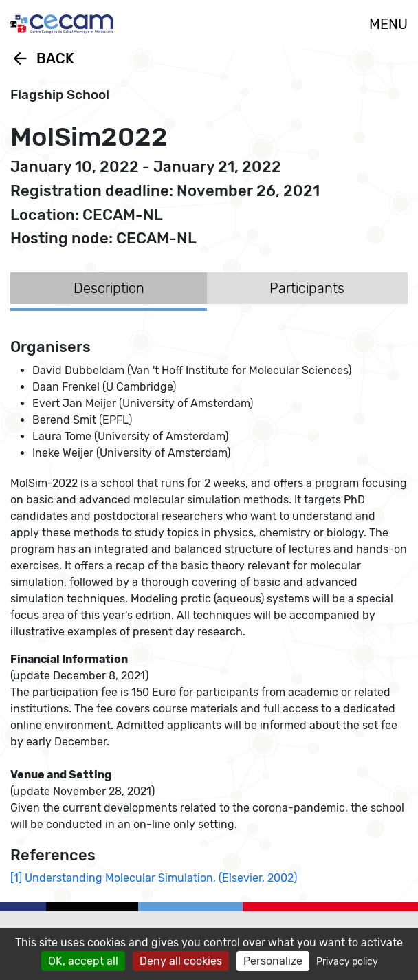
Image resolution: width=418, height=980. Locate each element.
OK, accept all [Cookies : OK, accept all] (83, 961)
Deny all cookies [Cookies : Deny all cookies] (181, 961)
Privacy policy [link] (347, 962)
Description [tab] (109, 288)
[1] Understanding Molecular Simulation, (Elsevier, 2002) (154, 878)
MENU (388, 24)
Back (42, 58)
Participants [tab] (307, 288)
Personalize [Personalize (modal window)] (273, 961)
